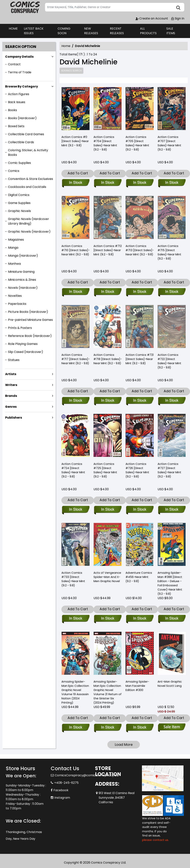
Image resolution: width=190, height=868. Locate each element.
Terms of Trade (20, 72)
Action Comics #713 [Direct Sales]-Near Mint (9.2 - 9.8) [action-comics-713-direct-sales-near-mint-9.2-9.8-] (140, 250)
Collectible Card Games (26, 134)
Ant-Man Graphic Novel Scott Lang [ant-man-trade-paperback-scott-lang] (170, 684)
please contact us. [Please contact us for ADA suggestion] (155, 840)
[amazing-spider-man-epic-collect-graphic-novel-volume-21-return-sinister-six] (108, 728)
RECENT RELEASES (117, 31)
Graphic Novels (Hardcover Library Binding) (29, 221)
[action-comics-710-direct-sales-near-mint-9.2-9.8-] (76, 292)
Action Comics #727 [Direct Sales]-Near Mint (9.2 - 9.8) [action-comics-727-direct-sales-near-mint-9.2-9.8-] (169, 470)
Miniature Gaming (21, 272)
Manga (13, 248)
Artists (11, 374)
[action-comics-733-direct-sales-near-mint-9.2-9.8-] (76, 619)
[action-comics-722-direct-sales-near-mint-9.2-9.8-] (172, 401)
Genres (11, 407)
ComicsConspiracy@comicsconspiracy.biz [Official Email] (87, 775)
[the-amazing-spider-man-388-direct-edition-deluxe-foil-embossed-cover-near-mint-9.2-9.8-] (172, 619)
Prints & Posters (20, 328)
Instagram (62, 798)
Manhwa (14, 264)
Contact (14, 64)
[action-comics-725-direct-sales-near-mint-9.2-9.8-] (108, 510)
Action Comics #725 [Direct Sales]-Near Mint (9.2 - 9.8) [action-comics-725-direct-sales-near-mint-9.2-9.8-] (105, 470)
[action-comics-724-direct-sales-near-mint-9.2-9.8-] (76, 510)
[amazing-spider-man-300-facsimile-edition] (140, 728)
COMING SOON (64, 31)
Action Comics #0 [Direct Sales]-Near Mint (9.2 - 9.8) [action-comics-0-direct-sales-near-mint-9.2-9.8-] (75, 141)
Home (66, 46)
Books (12, 110)
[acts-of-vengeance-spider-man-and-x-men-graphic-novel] (108, 619)
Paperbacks (17, 304)
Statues (14, 360)
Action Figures (19, 94)
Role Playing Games (23, 344)
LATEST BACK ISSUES (34, 31)
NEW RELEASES (91, 31)
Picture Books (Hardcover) (28, 312)
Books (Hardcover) (22, 118)
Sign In (178, 18)
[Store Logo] (25, 7)
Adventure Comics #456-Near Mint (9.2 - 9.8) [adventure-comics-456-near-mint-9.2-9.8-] (139, 577)
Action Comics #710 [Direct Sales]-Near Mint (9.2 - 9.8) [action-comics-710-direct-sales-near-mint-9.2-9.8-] (76, 250)
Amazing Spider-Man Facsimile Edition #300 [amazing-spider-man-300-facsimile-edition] (137, 686)
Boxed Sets (16, 126)
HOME (13, 29)
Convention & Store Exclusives (31, 179)
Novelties (15, 296)
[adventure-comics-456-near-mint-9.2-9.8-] (140, 619)
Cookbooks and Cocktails (27, 187)
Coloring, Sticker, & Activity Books (28, 152)
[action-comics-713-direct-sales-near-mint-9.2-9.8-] (140, 292)
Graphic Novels (19, 211)
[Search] (115, 7)
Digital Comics (19, 195)
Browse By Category (22, 86)
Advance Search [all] (71, 71)
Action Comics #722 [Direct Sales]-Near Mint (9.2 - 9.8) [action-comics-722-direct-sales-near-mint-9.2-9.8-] (169, 361)
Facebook (61, 790)
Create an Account (152, 18)
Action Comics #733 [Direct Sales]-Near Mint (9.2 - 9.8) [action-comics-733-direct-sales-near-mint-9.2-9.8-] (73, 579)
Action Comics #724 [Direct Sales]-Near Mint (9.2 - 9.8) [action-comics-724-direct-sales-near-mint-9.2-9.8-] (73, 470)
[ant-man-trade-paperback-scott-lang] (172, 728)
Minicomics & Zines (22, 280)
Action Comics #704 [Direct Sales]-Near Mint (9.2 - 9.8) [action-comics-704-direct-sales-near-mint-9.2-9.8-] (105, 143)
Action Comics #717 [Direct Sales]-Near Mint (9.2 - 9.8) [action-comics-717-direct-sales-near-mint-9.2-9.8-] (76, 359)
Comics (14, 171)
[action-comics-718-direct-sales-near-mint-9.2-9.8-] (108, 401)
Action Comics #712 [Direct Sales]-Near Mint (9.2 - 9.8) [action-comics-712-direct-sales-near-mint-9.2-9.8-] (108, 250)
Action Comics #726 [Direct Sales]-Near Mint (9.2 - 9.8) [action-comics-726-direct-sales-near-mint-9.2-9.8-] (137, 470)
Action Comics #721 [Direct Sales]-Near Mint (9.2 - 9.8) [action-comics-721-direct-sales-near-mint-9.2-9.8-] (140, 359)
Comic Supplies (19, 163)
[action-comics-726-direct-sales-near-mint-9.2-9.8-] (140, 510)
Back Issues (17, 102)
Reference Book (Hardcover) (30, 336)
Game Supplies (19, 203)
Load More (124, 745)
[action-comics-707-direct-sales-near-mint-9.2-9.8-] (172, 109)
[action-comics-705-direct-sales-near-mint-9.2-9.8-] (140, 109)
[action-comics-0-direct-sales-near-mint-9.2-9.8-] (76, 109)
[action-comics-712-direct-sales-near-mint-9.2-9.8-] (108, 292)
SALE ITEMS (171, 31)
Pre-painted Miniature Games (30, 320)
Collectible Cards (21, 142)
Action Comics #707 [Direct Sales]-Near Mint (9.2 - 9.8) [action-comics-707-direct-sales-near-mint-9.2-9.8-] (169, 143)
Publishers (14, 418)
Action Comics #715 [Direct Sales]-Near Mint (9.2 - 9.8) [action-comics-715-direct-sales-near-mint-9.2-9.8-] (169, 252)
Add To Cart (78, 173)
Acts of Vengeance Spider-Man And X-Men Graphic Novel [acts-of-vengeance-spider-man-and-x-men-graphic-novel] (107, 577)
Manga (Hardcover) (23, 256)
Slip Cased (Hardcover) (26, 352)
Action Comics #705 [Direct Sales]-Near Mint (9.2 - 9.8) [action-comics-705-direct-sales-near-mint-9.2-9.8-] (137, 143)
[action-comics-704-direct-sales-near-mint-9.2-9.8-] (108, 109)
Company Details (19, 57)
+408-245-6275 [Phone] (66, 783)
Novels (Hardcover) (23, 288)
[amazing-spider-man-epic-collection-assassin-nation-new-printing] (76, 728)
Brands (11, 396)
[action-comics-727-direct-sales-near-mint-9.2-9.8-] (172, 510)
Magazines (16, 240)
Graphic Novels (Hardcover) (29, 232)
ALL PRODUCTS (148, 31)
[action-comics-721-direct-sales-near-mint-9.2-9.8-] (140, 401)
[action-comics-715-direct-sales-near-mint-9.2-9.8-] (172, 292)
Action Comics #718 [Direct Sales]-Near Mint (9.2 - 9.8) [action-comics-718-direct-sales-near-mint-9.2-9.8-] (108, 359)
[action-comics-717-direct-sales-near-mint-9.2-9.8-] (76, 401)
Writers (11, 385)
